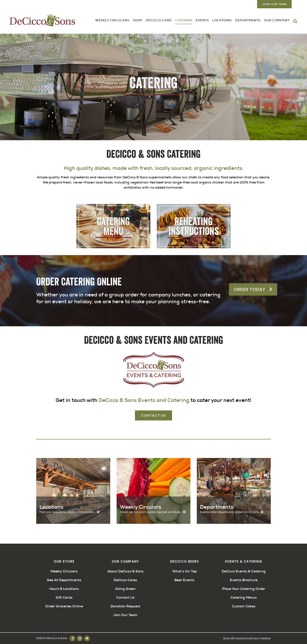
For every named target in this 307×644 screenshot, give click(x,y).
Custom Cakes (244, 606)
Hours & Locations (64, 589)
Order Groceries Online (64, 606)
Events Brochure (244, 580)
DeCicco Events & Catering (244, 571)
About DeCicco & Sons (125, 571)
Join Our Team (274, 4)
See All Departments (64, 580)
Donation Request (125, 606)
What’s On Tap (185, 571)
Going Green (125, 589)
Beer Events (184, 580)
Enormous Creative (258, 638)
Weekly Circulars (64, 571)
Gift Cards (64, 597)
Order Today (253, 289)
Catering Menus (244, 597)
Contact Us (153, 415)
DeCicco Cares (125, 580)
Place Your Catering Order (244, 589)
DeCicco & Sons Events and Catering (144, 400)
